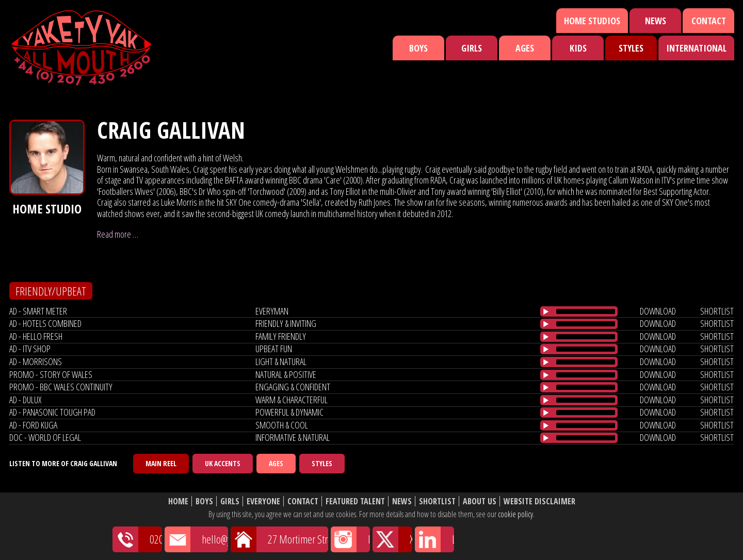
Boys (418, 48)
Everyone (263, 501)
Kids (578, 48)
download (658, 311)
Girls (472, 48)
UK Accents (223, 463)
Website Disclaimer (539, 501)
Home (178, 501)
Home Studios (592, 21)
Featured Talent (355, 501)
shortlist (717, 311)
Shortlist (437, 501)
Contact (709, 21)
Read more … (118, 234)
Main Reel (161, 463)
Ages (525, 48)
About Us (480, 501)
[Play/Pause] (546, 311)
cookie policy (515, 514)
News (656, 21)
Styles (631, 48)
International (696, 48)
